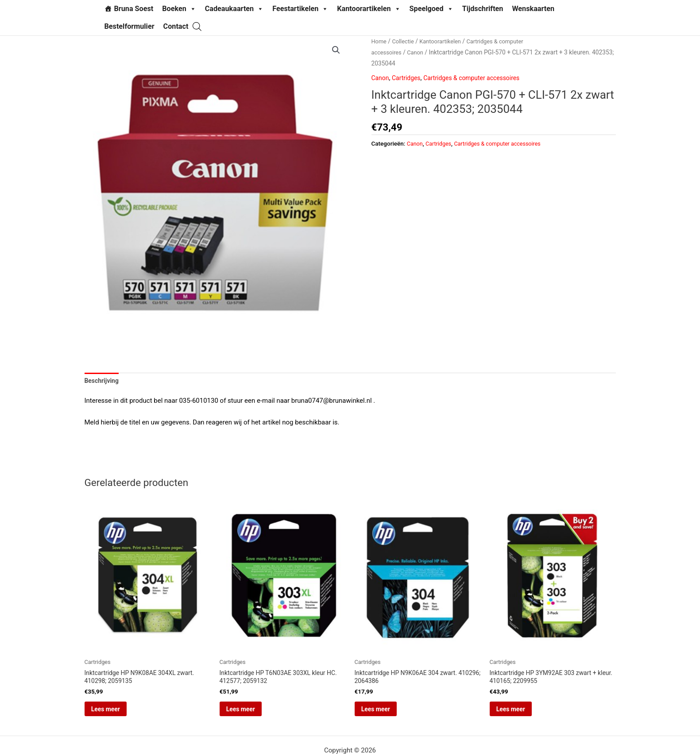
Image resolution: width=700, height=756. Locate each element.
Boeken (179, 9)
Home (380, 41)
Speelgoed (431, 9)
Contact (176, 26)
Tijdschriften (483, 9)
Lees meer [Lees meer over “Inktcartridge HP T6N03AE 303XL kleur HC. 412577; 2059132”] (253, 714)
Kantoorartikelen (369, 9)
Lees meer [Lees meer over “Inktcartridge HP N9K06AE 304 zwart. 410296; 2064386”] (388, 714)
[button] (336, 50)
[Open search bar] (197, 26)
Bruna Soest (134, 9)
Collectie (405, 41)
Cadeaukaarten (234, 9)
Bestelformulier (130, 26)
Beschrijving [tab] (103, 381)
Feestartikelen (300, 9)
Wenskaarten (533, 9)
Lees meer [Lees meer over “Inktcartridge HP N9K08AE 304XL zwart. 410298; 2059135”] (118, 714)
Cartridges (409, 78)
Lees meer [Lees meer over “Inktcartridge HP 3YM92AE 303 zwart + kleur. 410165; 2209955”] (523, 714)
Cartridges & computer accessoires (479, 78)
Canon (418, 52)
